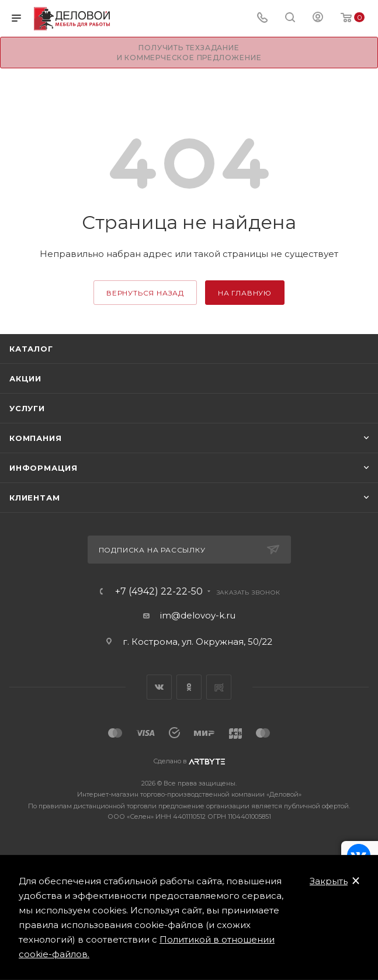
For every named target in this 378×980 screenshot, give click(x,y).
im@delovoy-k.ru (198, 615)
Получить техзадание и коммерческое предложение (189, 53)
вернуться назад (145, 293)
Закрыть (329, 881)
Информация (44, 468)
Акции (25, 378)
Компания (35, 438)
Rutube (219, 687)
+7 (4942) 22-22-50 (159, 592)
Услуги (27, 408)
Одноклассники (189, 687)
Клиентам (34, 498)
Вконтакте (159, 687)
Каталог (31, 349)
